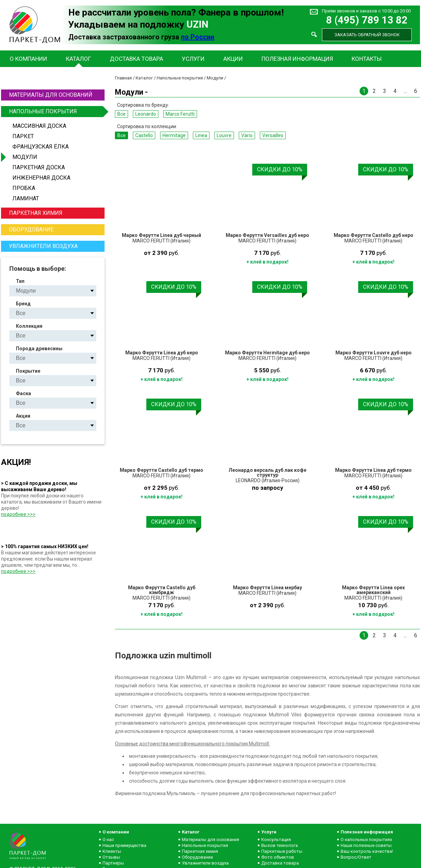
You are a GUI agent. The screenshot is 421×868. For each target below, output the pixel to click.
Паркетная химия (36, 213)
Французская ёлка (41, 147)
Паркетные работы (282, 851)
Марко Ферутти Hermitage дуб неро (267, 353)
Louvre (224, 135)
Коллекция (29, 326)
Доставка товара (136, 59)
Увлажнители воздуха (43, 246)
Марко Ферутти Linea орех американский (373, 590)
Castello (144, 135)
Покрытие (28, 371)
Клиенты (112, 851)
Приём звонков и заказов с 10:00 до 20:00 (366, 11)
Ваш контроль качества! (367, 851)
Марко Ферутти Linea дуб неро (162, 353)
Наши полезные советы (366, 845)
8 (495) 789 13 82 (367, 20)
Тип (20, 281)
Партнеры (113, 863)
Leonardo (146, 114)
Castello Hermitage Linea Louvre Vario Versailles (58, 336)
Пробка (24, 188)
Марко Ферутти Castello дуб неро (374, 235)
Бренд (23, 304)
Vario (247, 135)
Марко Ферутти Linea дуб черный (161, 235)
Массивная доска (39, 126)
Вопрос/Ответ (356, 857)
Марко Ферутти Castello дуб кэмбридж (162, 590)
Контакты (367, 59)
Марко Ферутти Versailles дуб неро (267, 235)
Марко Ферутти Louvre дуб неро (374, 353)
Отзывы (111, 857)
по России (198, 37)
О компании (28, 59)
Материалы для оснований (51, 95)
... (405, 91)
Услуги (193, 59)
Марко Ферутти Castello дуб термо (161, 470)
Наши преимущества (124, 845)
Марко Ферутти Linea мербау (267, 588)
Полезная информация (297, 59)
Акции (233, 59)
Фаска (23, 393)
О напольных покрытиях (366, 840)
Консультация (276, 840)
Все (121, 114)
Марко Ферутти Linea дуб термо (373, 470)
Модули (25, 157)
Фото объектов (278, 857)
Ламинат (26, 198)
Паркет (23, 136)
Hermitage (174, 135)
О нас (108, 840)
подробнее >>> (18, 514)
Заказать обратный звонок (367, 35)
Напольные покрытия (56, 112)
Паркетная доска (39, 167)
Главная (123, 78)
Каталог (79, 59)
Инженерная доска (41, 178)
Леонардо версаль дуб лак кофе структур (267, 473)
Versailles (273, 135)
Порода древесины (39, 349)
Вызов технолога (280, 845)
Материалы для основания (210, 840)
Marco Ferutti (180, 114)
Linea (201, 135)
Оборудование (31, 230)
